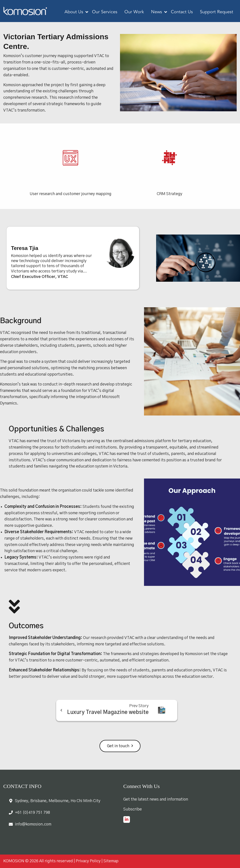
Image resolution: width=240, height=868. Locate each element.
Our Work (134, 12)
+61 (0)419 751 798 (32, 813)
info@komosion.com (33, 824)
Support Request (217, 12)
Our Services (105, 12)
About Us (74, 12)
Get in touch (118, 746)
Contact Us (182, 12)
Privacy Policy (88, 861)
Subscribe (133, 809)
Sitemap (111, 861)
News (157, 12)
